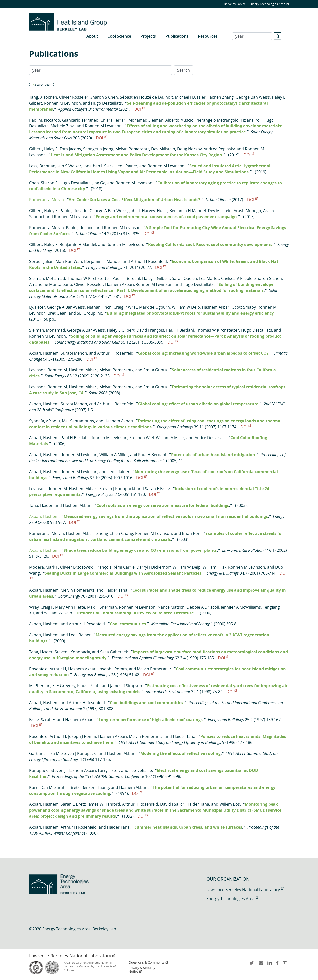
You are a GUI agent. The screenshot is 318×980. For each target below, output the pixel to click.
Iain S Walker (69, 166)
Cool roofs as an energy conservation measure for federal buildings (163, 505)
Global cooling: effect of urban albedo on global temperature (198, 404)
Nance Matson (171, 607)
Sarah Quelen (184, 278)
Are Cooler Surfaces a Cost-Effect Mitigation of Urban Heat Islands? (135, 200)
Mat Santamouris (78, 421)
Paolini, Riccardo (45, 120)
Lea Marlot (209, 278)
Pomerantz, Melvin (46, 228)
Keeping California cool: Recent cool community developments (210, 245)
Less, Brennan (42, 166)
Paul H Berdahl (126, 278)
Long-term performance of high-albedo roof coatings (151, 720)
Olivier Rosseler (74, 97)
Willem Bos (230, 804)
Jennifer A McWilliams (241, 607)
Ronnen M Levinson (62, 103)
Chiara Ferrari (113, 120)
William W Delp (186, 307)
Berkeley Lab (234, 4)
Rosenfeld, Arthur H (48, 669)
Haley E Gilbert (156, 278)
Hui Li (162, 211)
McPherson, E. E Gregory (52, 686)
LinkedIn (269, 964)
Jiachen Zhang (221, 97)
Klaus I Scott (89, 686)
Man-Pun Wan (69, 261)
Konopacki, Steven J (47, 770)
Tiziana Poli (251, 120)
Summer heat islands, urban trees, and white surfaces (188, 827)
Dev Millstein (163, 149)
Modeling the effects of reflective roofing (181, 753)
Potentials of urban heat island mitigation (213, 455)
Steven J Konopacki (117, 489)
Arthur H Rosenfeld (149, 261)
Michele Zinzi (63, 126)
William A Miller (170, 438)
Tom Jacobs (70, 149)
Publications (177, 36)
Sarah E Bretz (157, 489)
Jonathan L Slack (98, 166)
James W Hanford (104, 804)
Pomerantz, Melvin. (47, 200)
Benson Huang (95, 787)
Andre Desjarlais (210, 438)
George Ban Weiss (253, 97)
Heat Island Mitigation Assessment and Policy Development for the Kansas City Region (136, 155)
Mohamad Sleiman (146, 120)
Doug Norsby (189, 149)
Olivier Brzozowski (77, 567)
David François (150, 330)
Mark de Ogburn (155, 307)
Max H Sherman (102, 607)
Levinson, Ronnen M (48, 370)
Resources (208, 36)
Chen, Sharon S (43, 183)
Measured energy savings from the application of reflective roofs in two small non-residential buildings (166, 516)
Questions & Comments (148, 962)
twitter (252, 964)
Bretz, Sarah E (42, 720)
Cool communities (128, 624)
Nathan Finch (99, 307)
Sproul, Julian (41, 261)
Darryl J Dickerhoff (154, 567)
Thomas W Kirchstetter (89, 278)
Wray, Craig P (41, 607)
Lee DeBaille (141, 770)
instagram (261, 964)
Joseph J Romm (113, 669)
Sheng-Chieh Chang (115, 533)
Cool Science (119, 36)
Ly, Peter (37, 307)
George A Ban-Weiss (108, 211)
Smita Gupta (155, 370)
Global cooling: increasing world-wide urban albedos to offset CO (203, 353)
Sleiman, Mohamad (47, 278)
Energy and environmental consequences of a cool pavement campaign (166, 217)
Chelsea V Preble (237, 278)
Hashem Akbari (119, 284)
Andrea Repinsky (219, 149)
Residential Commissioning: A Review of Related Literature (135, 613)
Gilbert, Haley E (43, 149)
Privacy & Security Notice (142, 970)
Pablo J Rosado (74, 211)
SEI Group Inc (89, 313)
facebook (277, 964)
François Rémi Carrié (115, 567)
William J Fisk (214, 567)
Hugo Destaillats (106, 103)
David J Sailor (172, 804)
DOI (139, 109)
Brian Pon (191, 533)
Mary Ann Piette (70, 607)
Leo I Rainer (127, 166)
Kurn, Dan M (41, 787)
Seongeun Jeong (98, 149)
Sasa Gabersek (114, 652)
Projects (148, 36)
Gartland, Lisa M (44, 753)
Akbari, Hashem (44, 353)
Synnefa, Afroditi (45, 421)
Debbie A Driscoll (203, 607)
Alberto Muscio (180, 120)
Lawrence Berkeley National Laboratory (245, 890)
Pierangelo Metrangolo (217, 120)
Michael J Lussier (190, 97)
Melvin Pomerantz (132, 149)
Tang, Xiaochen (43, 97)
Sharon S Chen (104, 97)
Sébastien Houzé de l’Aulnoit (146, 97)
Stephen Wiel (142, 438)
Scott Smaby (244, 307)
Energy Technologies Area (269, 4)
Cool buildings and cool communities (147, 703)
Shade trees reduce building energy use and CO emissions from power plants (140, 550)
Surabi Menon (74, 353)
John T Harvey (142, 211)
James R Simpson (126, 686)
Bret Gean (57, 313)
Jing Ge (99, 183)
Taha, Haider (41, 505)
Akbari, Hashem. (44, 516)
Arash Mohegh (247, 211)
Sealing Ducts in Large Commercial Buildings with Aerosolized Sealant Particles (123, 573)
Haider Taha (116, 590)
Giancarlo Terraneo (80, 120)
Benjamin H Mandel (188, 211)
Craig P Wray (125, 307)
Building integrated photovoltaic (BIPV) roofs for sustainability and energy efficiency (190, 313)
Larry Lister (109, 770)
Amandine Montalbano (51, 284)
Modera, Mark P (44, 567)
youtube (286, 964)
